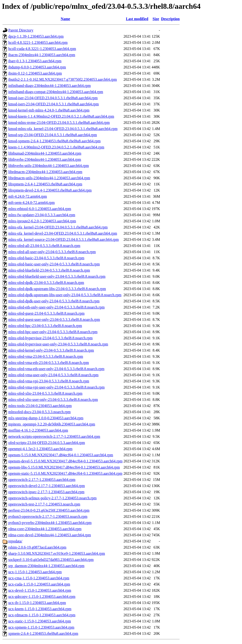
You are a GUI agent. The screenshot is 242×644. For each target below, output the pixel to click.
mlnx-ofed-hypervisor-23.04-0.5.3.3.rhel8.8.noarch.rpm (50, 338)
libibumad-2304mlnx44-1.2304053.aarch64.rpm (45, 153)
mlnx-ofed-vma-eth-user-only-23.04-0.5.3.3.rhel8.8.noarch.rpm (56, 369)
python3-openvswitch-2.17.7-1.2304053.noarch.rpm (48, 517)
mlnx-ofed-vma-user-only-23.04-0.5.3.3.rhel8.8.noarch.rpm (53, 375)
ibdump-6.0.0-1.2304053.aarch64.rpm (37, 67)
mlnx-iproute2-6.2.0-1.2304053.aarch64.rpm (42, 221)
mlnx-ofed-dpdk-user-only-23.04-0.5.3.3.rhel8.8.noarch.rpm (54, 301)
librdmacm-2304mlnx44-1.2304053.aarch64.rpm (45, 172)
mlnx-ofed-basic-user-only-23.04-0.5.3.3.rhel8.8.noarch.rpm (54, 264)
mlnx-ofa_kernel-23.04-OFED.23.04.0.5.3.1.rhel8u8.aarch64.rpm (58, 227)
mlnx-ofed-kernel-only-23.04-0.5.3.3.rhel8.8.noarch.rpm (51, 350)
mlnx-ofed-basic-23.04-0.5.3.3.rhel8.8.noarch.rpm (46, 258)
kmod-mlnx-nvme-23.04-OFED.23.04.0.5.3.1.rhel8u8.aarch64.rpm (59, 123)
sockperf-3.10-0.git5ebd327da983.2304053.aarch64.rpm (51, 560)
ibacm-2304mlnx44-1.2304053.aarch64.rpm (42, 55)
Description (170, 19)
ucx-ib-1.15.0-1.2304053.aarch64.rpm (37, 603)
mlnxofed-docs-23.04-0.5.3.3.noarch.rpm (39, 412)
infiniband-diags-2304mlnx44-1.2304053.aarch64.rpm (50, 86)
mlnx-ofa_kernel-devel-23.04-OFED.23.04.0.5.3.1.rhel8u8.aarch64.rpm (63, 233)
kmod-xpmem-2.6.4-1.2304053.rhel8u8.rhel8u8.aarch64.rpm (54, 141)
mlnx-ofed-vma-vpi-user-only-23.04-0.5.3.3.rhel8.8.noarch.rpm (56, 387)
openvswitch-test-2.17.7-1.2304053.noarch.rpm (44, 504)
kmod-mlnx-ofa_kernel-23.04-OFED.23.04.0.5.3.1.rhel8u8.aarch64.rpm (63, 129)
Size (156, 19)
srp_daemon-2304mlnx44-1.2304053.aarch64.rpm (46, 566)
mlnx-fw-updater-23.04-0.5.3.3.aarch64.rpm (42, 215)
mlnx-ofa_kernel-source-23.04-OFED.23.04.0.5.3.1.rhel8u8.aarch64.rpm (63, 239)
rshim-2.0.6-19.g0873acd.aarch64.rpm (37, 547)
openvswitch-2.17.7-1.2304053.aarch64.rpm (42, 480)
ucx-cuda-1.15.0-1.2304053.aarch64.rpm (39, 584)
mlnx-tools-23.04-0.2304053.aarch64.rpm (40, 406)
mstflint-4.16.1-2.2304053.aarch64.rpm (38, 430)
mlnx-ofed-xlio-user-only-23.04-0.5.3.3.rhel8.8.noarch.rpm (53, 400)
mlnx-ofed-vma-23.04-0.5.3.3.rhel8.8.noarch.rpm (46, 356)
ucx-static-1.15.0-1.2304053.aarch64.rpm (40, 621)
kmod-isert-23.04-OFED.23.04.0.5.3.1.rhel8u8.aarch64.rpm (54, 104)
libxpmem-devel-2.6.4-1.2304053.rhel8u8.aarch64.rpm (50, 190)
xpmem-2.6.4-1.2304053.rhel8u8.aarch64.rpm (43, 633)
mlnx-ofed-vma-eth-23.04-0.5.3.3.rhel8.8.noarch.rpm (49, 363)
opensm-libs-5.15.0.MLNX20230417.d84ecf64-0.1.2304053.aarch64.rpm (64, 467)
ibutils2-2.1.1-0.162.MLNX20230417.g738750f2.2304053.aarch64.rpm (63, 79)
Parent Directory (21, 30)
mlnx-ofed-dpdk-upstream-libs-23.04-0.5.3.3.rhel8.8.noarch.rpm (57, 289)
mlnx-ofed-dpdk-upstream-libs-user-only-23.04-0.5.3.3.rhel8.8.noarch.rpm (65, 295)
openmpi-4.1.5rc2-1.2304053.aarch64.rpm (40, 449)
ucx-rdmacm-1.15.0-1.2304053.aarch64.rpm (42, 615)
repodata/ (15, 541)
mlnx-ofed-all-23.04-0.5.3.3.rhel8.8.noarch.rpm (44, 246)
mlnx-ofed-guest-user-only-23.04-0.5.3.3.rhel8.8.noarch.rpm (54, 320)
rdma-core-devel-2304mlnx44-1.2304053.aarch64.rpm (50, 535)
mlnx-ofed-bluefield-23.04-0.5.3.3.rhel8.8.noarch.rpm (49, 270)
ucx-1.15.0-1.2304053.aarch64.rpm (35, 572)
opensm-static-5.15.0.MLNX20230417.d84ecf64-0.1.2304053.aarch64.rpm (65, 473)
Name (65, 19)
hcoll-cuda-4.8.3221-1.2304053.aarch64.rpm (42, 49)
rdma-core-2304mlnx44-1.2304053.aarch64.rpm (45, 529)
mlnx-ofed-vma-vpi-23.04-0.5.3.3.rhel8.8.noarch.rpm (49, 381)
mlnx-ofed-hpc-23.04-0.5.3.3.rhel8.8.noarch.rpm (45, 326)
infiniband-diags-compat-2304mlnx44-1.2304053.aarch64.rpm (56, 92)
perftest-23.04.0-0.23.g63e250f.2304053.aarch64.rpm (49, 510)
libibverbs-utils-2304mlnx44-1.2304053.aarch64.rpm (49, 166)
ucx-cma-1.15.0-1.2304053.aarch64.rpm (39, 578)
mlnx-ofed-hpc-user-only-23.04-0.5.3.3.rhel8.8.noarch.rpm (53, 332)
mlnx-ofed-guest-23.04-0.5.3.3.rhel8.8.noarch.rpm (46, 313)
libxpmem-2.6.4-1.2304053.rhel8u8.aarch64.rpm (45, 184)
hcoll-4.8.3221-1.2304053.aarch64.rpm (38, 42)
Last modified (137, 19)
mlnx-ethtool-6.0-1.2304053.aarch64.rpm (40, 209)
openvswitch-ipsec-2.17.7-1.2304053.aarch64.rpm (46, 492)
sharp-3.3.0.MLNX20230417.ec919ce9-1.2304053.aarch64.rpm (57, 553)
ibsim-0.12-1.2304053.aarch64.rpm (35, 73)
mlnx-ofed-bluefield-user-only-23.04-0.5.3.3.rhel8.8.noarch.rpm (57, 276)
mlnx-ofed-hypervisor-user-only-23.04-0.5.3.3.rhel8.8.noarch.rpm (58, 344)
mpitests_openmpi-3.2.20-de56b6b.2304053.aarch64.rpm (52, 424)
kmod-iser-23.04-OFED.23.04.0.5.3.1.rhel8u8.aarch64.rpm (53, 98)
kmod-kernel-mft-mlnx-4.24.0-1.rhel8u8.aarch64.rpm (49, 110)
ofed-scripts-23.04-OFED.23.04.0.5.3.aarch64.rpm (47, 443)
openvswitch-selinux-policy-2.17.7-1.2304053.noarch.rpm (52, 498)
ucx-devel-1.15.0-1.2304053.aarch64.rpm (40, 590)
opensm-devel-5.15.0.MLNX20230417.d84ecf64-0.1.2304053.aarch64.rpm (65, 461)
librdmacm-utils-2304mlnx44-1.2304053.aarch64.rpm (49, 178)
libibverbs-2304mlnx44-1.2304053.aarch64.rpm (45, 159)
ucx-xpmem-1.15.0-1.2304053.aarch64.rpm (41, 627)
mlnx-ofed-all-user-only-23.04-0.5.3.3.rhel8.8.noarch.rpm (52, 252)
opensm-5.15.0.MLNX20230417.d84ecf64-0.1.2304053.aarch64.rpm (61, 455)
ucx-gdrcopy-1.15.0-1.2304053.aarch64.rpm (42, 597)
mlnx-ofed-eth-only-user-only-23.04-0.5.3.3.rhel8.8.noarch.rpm (56, 307)
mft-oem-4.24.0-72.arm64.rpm (31, 203)
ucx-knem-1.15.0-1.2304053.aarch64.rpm (40, 609)
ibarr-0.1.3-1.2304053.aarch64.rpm (35, 61)
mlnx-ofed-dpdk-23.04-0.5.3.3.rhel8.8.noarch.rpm (46, 283)
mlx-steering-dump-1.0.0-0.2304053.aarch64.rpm (46, 418)
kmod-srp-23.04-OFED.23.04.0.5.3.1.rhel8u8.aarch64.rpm (53, 135)
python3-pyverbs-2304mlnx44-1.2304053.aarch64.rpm (50, 523)
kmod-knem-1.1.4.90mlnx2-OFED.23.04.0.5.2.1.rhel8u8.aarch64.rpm (61, 116)
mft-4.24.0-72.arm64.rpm (28, 196)
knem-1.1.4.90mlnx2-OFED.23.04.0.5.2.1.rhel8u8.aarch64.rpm (56, 147)
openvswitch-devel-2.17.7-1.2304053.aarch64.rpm (47, 486)
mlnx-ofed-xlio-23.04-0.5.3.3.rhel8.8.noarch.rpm (45, 393)
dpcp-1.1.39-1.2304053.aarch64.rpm (36, 36)
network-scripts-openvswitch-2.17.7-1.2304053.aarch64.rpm (54, 436)
